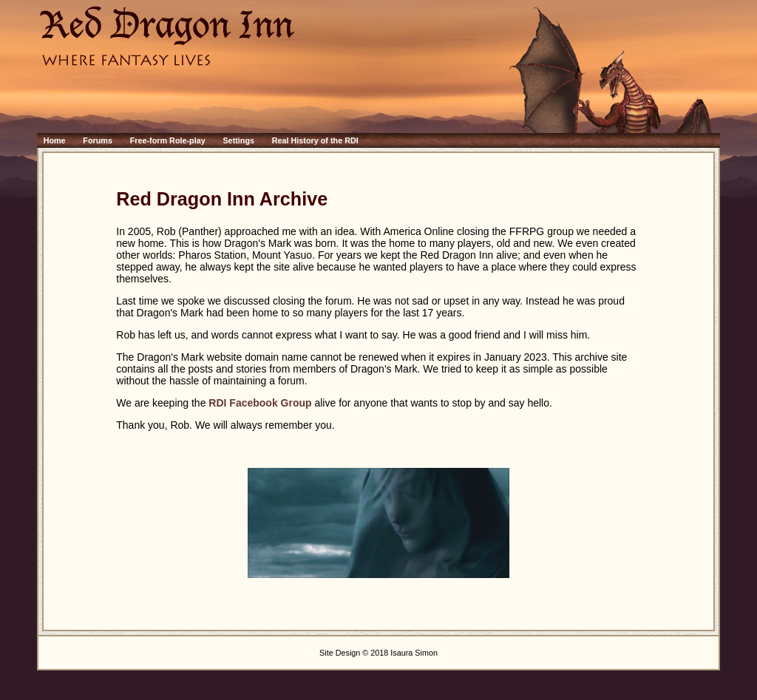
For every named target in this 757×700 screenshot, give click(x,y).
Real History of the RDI (315, 140)
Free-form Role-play (168, 140)
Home (55, 140)
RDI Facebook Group (260, 403)
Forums (98, 140)
